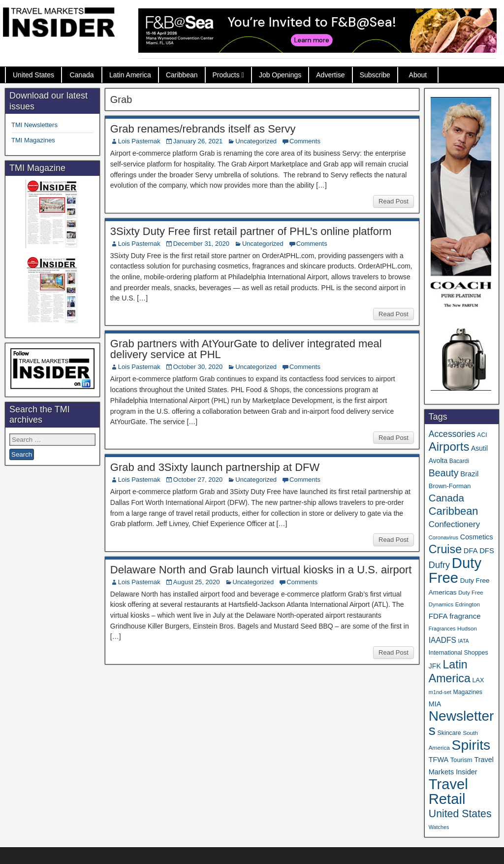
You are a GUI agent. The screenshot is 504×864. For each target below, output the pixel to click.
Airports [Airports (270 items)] (449, 447)
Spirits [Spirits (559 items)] (471, 745)
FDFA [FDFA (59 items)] (438, 616)
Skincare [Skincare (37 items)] (449, 733)
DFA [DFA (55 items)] (471, 551)
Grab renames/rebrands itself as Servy (203, 129)
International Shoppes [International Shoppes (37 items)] (458, 653)
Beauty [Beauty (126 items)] (444, 473)
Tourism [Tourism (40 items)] (461, 760)
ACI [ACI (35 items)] (482, 435)
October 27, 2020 (198, 480)
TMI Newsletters (34, 125)
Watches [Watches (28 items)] (439, 827)
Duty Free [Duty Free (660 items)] (455, 570)
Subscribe (375, 75)
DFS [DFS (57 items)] (487, 551)
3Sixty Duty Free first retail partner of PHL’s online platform (251, 231)
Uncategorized (256, 141)
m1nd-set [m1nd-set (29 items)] (440, 692)
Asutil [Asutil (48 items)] (479, 448)
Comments (305, 141)
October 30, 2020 (198, 367)
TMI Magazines (33, 140)
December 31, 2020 (201, 244)
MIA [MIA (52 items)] (435, 704)
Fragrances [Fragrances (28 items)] (442, 629)
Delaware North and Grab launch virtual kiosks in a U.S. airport (261, 570)
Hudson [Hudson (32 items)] (467, 628)
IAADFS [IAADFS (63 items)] (442, 640)
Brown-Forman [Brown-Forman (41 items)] (450, 486)
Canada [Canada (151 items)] (446, 498)
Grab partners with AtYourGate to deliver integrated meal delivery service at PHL (246, 349)
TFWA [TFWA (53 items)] (439, 760)
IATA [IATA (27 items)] (464, 641)
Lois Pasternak (139, 141)
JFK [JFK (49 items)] (435, 666)
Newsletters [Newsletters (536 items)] (461, 723)
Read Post (394, 201)
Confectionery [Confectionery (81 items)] (454, 524)
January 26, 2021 (198, 141)
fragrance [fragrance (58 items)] (465, 616)
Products (226, 75)
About (418, 75)
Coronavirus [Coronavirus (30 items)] (443, 537)
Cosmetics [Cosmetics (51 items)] (477, 537)
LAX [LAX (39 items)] (478, 680)
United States (33, 75)
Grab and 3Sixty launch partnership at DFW (215, 467)
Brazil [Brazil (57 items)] (469, 474)
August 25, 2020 (197, 582)
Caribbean (182, 75)
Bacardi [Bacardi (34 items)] (459, 461)
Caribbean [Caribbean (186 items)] (454, 511)
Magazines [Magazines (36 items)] (468, 692)
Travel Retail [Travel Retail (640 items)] (448, 792)
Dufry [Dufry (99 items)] (439, 565)
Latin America (130, 75)
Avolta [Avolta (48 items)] (438, 461)
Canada (82, 75)
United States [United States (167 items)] (460, 814)
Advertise (330, 75)
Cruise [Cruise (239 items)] (445, 549)
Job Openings (280, 75)
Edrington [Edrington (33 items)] (468, 604)
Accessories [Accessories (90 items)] (452, 434)
